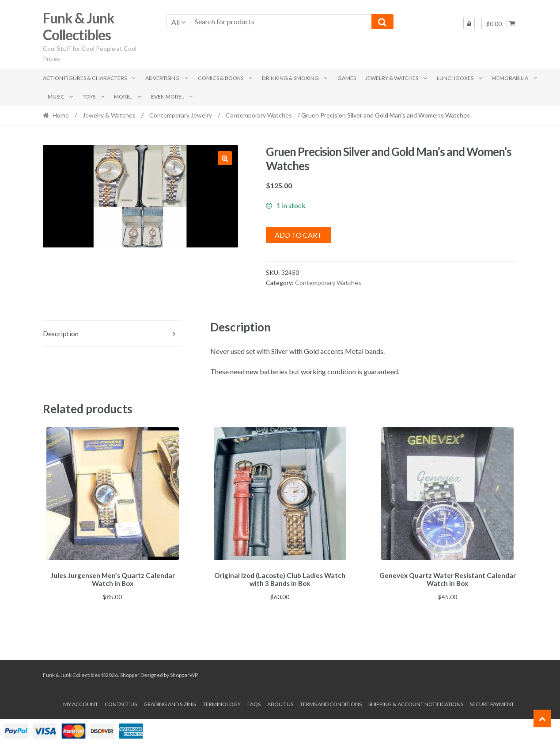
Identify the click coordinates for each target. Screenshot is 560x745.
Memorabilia (510, 78)
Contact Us (121, 703)
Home (61, 115)
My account (81, 703)
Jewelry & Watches (392, 78)
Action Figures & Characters (85, 78)
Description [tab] (61, 333)
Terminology (222, 703)
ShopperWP (184, 673)
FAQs (254, 703)
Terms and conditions (331, 703)
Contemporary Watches (259, 115)
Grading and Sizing (170, 703)
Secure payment (492, 703)
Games (347, 78)
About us (280, 703)
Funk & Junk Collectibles (79, 27)
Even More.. (168, 97)
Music (56, 97)
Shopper (130, 673)
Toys (89, 97)
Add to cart (298, 235)
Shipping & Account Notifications (416, 703)
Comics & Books (221, 78)
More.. (123, 97)
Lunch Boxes (455, 78)
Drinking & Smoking (290, 78)
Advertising (163, 78)
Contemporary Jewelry (181, 115)
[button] (225, 158)
